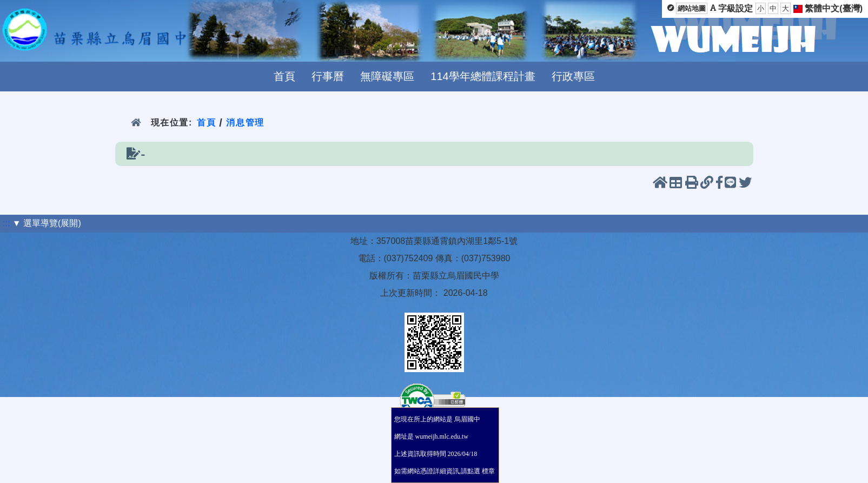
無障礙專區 (387, 76)
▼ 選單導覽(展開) (47, 223)
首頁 (284, 76)
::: (6, 223)
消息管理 (245, 123)
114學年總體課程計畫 (483, 76)
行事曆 (328, 76)
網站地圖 (692, 8)
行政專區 (573, 76)
